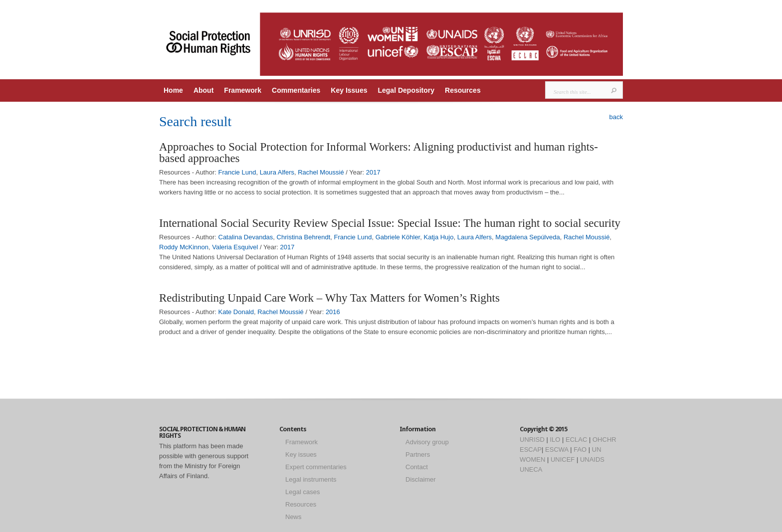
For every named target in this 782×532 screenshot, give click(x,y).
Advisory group (427, 442)
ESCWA (557, 449)
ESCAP (531, 449)
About (203, 90)
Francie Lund (237, 172)
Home (173, 90)
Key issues (301, 454)
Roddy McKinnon (184, 247)
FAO (580, 449)
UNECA (531, 469)
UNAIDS (592, 459)
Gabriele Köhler (398, 237)
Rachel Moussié (321, 172)
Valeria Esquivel (235, 247)
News (293, 517)
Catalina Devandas (246, 237)
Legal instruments (311, 479)
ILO (555, 440)
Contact (417, 467)
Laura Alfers (277, 172)
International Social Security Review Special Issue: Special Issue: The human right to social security (390, 223)
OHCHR (604, 440)
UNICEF (563, 459)
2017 (373, 172)
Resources (463, 90)
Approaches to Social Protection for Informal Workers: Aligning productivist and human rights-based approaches (379, 153)
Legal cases (302, 492)
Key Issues (349, 90)
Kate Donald (236, 312)
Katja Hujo (438, 237)
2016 (333, 312)
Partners (418, 454)
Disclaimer (421, 479)
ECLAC (576, 440)
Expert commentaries (316, 467)
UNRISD (532, 440)
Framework (243, 90)
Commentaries (296, 90)
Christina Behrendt (304, 237)
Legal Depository (406, 90)
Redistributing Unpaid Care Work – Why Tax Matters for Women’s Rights (329, 298)
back (616, 117)
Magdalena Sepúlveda (527, 237)
